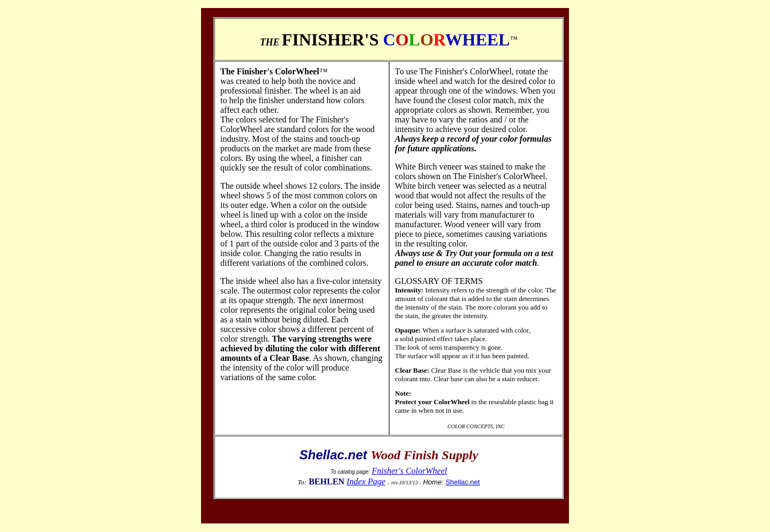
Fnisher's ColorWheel (409, 471)
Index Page (366, 481)
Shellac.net (463, 482)
